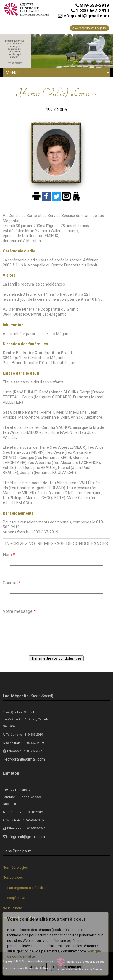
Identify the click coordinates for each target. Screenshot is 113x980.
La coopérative (14, 898)
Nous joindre (12, 908)
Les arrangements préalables (25, 888)
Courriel (12, 583)
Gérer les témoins (67, 967)
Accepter (37, 967)
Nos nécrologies (15, 868)
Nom (9, 555)
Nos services (13, 878)
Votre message (19, 611)
